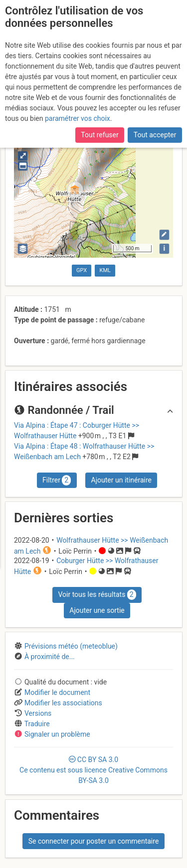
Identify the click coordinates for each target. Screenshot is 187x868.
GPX (82, 270)
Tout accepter (155, 135)
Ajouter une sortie (97, 610)
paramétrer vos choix (78, 118)
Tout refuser (99, 135)
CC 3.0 (93, 770)
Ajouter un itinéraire (121, 480)
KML (105, 270)
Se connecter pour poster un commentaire (94, 841)
